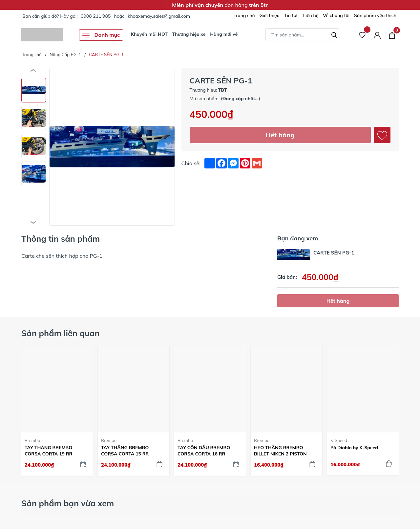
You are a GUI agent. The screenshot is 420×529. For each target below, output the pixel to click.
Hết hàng (280, 135)
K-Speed (339, 440)
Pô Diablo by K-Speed (354, 448)
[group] (112, 147)
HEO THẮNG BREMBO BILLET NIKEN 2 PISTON (280, 451)
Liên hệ (311, 15)
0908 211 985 (96, 16)
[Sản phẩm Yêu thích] (362, 35)
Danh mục (101, 35)
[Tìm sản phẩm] (302, 35)
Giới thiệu (270, 15)
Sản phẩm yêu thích (375, 15)
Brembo (32, 440)
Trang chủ (244, 15)
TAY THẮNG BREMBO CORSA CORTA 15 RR (125, 451)
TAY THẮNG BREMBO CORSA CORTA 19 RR (48, 451)
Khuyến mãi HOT (149, 34)
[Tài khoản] (377, 35)
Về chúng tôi (336, 15)
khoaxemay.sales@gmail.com (159, 16)
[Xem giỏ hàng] (392, 35)
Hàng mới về (224, 34)
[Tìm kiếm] (334, 34)
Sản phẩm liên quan (61, 333)
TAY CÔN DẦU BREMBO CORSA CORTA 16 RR (204, 451)
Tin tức (291, 15)
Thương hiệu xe (189, 34)
